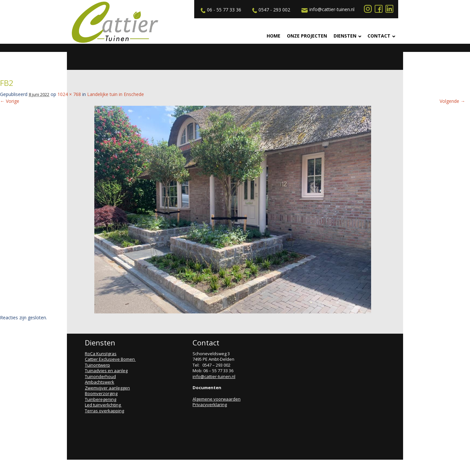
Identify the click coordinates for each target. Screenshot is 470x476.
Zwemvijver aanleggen (107, 388)
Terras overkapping (104, 411)
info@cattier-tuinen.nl (327, 9)
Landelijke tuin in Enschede (116, 94)
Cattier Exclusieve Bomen (110, 359)
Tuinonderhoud (100, 376)
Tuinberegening (101, 399)
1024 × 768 (69, 94)
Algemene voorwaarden (217, 399)
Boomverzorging (101, 393)
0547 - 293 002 (270, 10)
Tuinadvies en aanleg (106, 371)
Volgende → (452, 101)
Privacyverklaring (210, 405)
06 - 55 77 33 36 (220, 10)
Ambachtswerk (100, 382)
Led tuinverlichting (103, 405)
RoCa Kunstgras (101, 354)
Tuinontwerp (97, 365)
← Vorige (10, 101)
